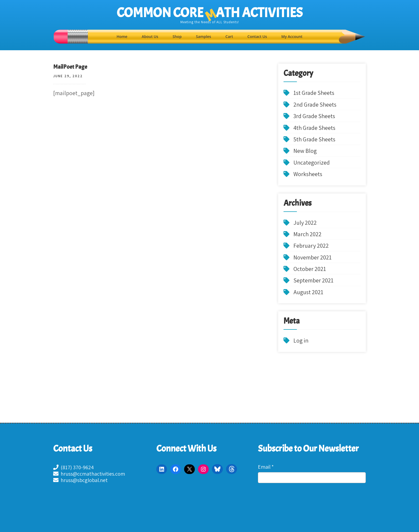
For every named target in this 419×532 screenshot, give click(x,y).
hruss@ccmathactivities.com (89, 474)
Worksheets (308, 174)
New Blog (305, 151)
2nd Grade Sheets (315, 104)
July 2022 (305, 223)
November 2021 (313, 257)
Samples (203, 36)
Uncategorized (312, 162)
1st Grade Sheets (314, 93)
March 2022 (307, 234)
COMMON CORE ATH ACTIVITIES (210, 13)
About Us (150, 36)
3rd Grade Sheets (314, 116)
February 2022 (311, 246)
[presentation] (280, 508)
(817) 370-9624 (73, 467)
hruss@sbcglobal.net (80, 480)
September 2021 (313, 280)
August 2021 (308, 292)
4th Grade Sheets (314, 128)
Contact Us (257, 36)
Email (266, 467)
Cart (229, 36)
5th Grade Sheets (314, 139)
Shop (177, 36)
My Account (292, 36)
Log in (301, 340)
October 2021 (310, 269)
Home (122, 36)
